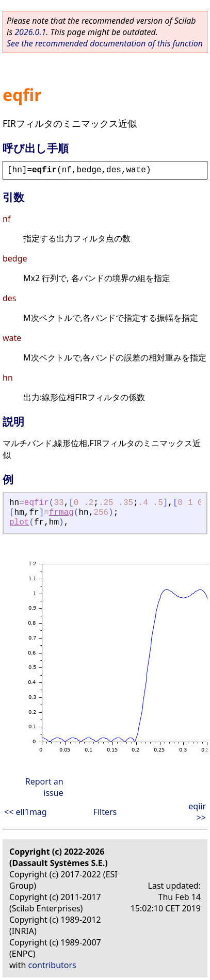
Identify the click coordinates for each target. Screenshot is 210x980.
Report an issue (44, 787)
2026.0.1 (30, 32)
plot (19, 522)
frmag (61, 513)
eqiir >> (197, 812)
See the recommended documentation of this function (105, 43)
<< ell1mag (26, 812)
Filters (105, 812)
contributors (52, 965)
